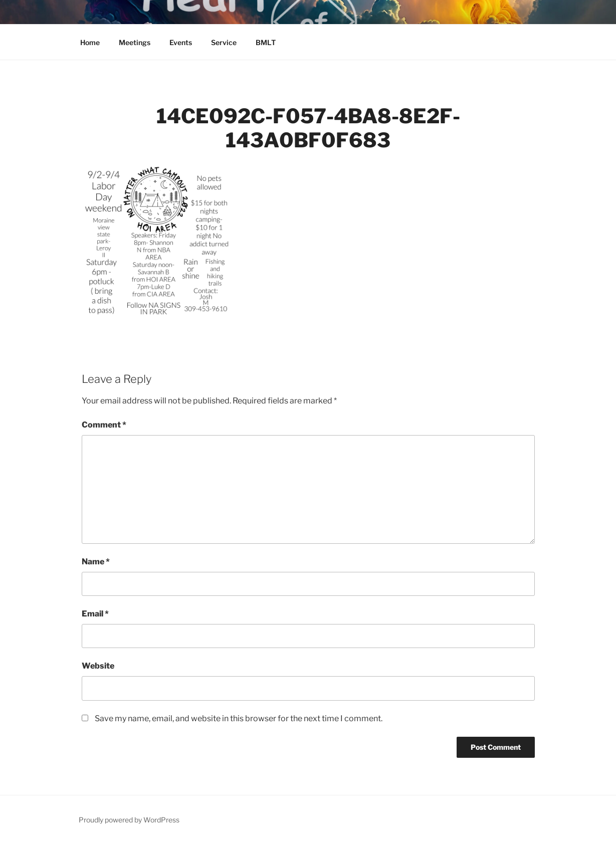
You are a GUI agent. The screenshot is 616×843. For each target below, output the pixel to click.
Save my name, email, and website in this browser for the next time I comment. (239, 718)
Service (224, 42)
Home (90, 42)
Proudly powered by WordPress (129, 820)
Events (181, 42)
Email (95, 614)
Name (96, 562)
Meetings (135, 42)
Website (98, 666)
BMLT (266, 42)
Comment (104, 425)
